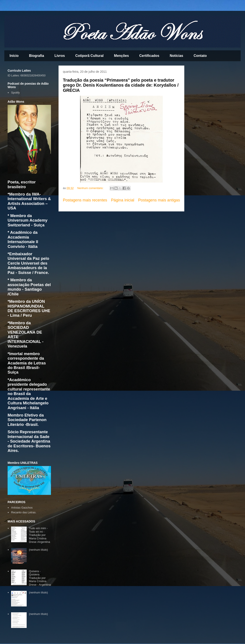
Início (14, 56)
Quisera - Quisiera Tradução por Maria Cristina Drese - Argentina (40, 578)
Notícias (176, 56)
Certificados (149, 56)
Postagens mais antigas (159, 200)
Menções (121, 56)
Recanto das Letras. (24, 512)
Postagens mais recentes (85, 200)
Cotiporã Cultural (89, 56)
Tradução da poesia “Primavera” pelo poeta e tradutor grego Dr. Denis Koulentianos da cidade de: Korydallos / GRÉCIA (121, 85)
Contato (200, 56)
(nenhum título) (38, 550)
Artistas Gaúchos (22, 508)
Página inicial (123, 200)
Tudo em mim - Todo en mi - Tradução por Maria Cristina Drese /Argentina (39, 535)
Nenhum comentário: (91, 188)
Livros (60, 56)
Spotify (15, 93)
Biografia (37, 56)
